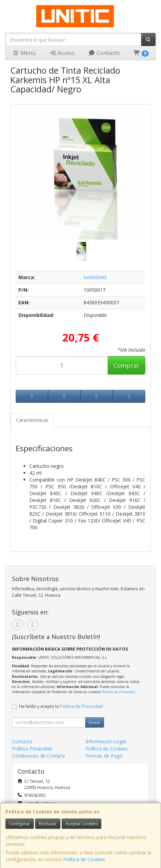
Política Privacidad (32, 749)
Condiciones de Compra (38, 756)
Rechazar (48, 824)
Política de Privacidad (118, 692)
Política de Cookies (84, 859)
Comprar (126, 365)
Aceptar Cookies (82, 824)
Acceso (62, 53)
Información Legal (106, 741)
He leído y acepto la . (61, 706)
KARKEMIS (95, 277)
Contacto (104, 53)
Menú (24, 53)
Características (32, 420)
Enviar (94, 722)
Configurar (20, 824)
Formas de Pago (104, 756)
